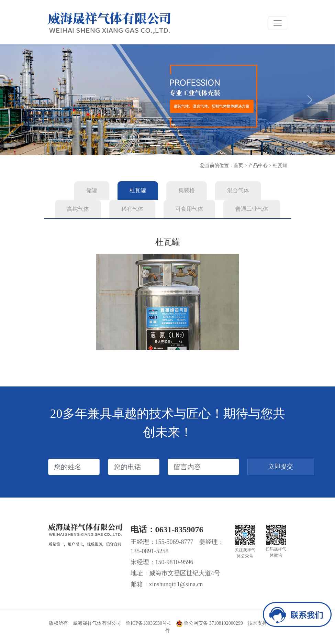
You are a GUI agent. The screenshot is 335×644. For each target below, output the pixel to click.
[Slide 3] (180, 146)
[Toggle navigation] (278, 23)
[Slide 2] (168, 146)
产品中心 (258, 166)
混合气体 (238, 190)
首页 (238, 166)
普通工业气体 (252, 209)
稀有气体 (132, 209)
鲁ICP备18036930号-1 (148, 623)
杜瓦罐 (280, 166)
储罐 (92, 190)
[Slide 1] (155, 146)
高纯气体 (78, 209)
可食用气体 (189, 209)
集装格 (187, 190)
